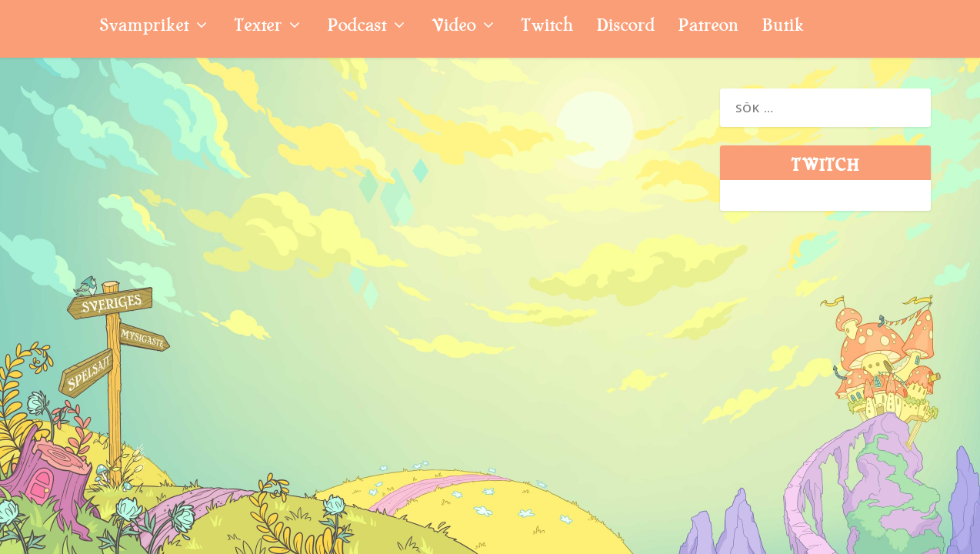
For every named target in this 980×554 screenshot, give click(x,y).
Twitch (547, 27)
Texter (258, 27)
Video (453, 27)
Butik (783, 27)
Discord (625, 27)
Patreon (708, 27)
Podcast (357, 27)
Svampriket (144, 27)
